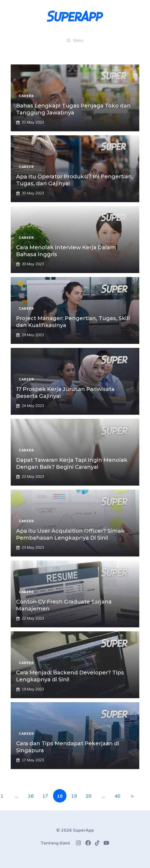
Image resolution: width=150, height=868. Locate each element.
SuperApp (83, 830)
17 (45, 796)
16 (31, 796)
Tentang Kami (55, 843)
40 (118, 796)
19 (74, 796)
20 (89, 796)
